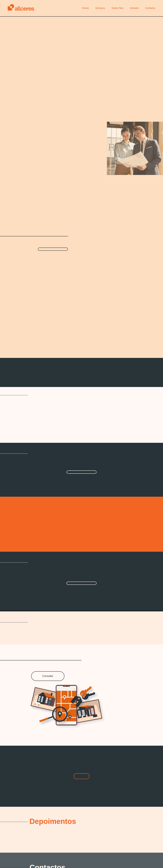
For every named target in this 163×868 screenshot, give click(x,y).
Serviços (100, 8)
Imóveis (134, 8)
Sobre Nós (117, 8)
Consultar (48, 676)
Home (85, 8)
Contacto (150, 8)
